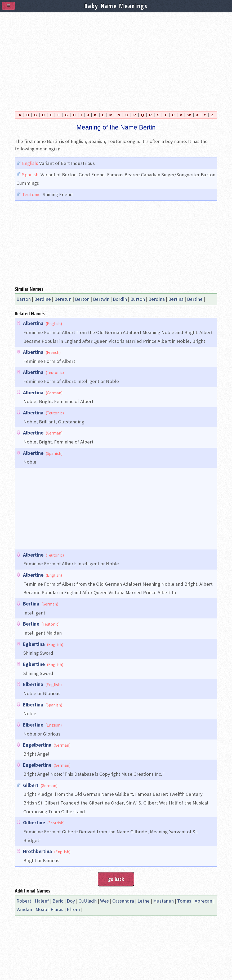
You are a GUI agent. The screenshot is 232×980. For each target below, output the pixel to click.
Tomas (184, 901)
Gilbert (31, 785)
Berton (82, 299)
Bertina (176, 299)
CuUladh (88, 901)
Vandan (24, 909)
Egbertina (34, 644)
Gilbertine (34, 823)
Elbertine (33, 725)
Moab (41, 909)
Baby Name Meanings (116, 6)
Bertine (195, 299)
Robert (24, 901)
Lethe (144, 901)
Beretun (63, 299)
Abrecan (203, 901)
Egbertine (34, 664)
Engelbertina (37, 745)
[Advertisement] (116, 58)
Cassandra (123, 901)
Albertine (33, 433)
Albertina (33, 323)
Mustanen (163, 901)
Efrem (73, 909)
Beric (58, 901)
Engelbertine (37, 765)
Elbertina (33, 684)
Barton (24, 299)
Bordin (120, 299)
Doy (71, 901)
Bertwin (101, 299)
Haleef (42, 901)
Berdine (43, 299)
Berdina (157, 299)
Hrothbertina (37, 851)
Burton (138, 299)
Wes (104, 901)
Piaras (57, 909)
